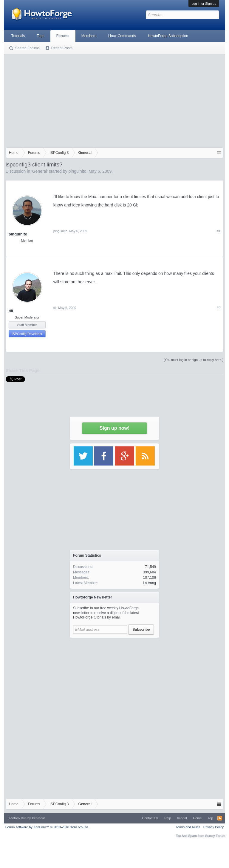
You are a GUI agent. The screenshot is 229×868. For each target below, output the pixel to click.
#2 (219, 308)
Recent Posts (62, 48)
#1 (219, 231)
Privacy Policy (213, 827)
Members (89, 36)
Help (168, 818)
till (11, 311)
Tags (40, 36)
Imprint (182, 818)
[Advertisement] (115, 99)
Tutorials (18, 36)
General (40, 171)
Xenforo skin (17, 818)
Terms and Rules (188, 827)
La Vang (149, 583)
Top (211, 818)
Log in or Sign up (204, 4)
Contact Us (150, 818)
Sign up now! (114, 428)
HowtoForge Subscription (168, 36)
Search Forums (27, 48)
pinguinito (77, 171)
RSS (220, 818)
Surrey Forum (215, 836)
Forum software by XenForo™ (47, 827)
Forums (63, 36)
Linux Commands (122, 36)
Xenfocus (39, 818)
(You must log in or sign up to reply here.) (194, 360)
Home (197, 818)
